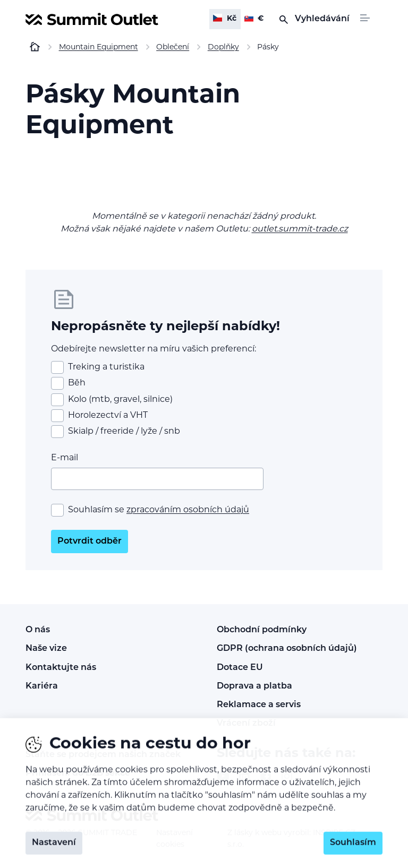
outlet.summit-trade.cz (300, 229)
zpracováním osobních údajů (188, 510)
